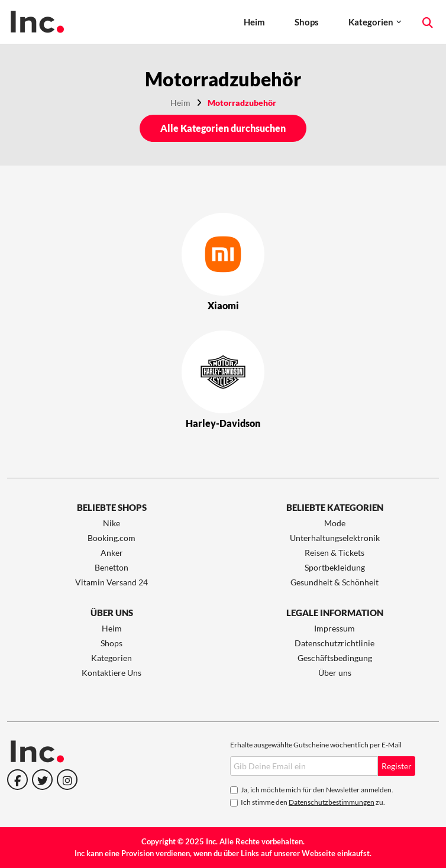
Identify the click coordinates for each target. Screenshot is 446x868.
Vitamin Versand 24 (112, 582)
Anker (112, 553)
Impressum (334, 628)
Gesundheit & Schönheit (334, 582)
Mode (335, 523)
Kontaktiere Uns (112, 673)
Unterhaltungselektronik (335, 538)
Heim (254, 22)
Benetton (112, 567)
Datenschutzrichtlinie (334, 643)
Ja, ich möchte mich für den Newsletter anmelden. (317, 790)
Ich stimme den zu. (313, 802)
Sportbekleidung (335, 567)
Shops (307, 22)
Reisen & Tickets (334, 553)
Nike (112, 523)
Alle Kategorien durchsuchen (223, 128)
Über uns (335, 673)
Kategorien (371, 22)
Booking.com (112, 538)
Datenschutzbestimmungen (332, 802)
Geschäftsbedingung (335, 658)
